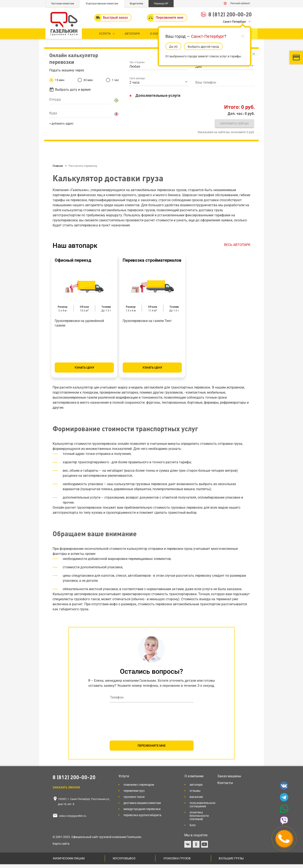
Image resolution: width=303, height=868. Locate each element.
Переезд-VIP (161, 4)
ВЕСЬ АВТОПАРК (237, 249)
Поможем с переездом (139, 788)
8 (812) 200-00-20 (230, 14)
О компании (194, 780)
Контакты (225, 787)
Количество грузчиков (208, 68)
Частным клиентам (62, 4)
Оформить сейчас (233, 130)
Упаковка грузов (177, 862)
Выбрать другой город (203, 47)
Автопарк (196, 788)
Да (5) (173, 47)
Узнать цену (84, 371)
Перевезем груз (134, 794)
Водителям (136, 4)
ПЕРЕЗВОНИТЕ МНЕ (152, 749)
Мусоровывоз (124, 862)
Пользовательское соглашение (202, 808)
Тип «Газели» (138, 68)
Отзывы (195, 794)
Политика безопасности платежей (199, 819)
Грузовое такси (134, 801)
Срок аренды (138, 84)
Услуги (124, 780)
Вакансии (196, 801)
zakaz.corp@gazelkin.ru (72, 820)
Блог (193, 829)
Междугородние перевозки (142, 813)
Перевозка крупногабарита (142, 819)
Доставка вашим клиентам (142, 807)
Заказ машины (229, 780)
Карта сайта (61, 847)
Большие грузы (231, 862)
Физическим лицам (69, 862)
